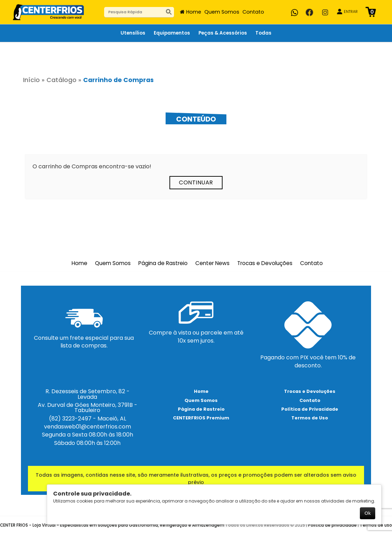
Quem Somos (222, 12)
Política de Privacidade (310, 409)
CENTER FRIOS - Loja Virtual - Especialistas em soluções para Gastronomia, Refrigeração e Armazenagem (112, 525)
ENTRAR (351, 12)
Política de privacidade (332, 525)
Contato (253, 12)
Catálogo (61, 80)
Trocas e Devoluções (265, 263)
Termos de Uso (310, 418)
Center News (212, 263)
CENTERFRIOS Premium (201, 418)
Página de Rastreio (163, 263)
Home (194, 12)
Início (31, 80)
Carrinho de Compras (118, 80)
